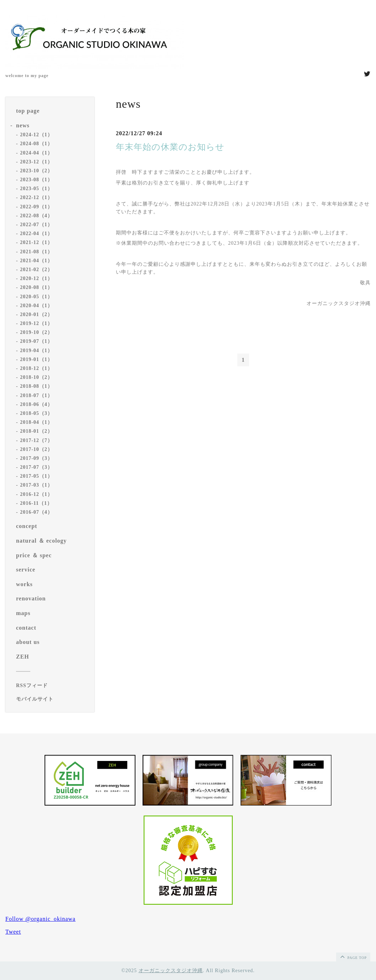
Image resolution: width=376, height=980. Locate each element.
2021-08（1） (36, 252)
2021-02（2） (36, 270)
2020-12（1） (36, 278)
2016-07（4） (36, 512)
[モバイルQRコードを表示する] (53, 699)
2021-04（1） (36, 261)
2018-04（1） (36, 422)
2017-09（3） (36, 458)
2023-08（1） (36, 180)
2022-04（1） (36, 233)
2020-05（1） (36, 297)
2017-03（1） (36, 485)
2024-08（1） (36, 144)
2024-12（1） (36, 135)
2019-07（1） (36, 341)
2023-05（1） (36, 189)
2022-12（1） (36, 197)
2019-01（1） (36, 359)
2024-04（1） (36, 153)
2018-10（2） (36, 377)
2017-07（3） (36, 467)
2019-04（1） (36, 351)
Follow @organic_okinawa (40, 919)
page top (353, 956)
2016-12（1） (36, 494)
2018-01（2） (36, 431)
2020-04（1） (36, 306)
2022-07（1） (36, 225)
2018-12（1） (36, 368)
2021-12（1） (36, 242)
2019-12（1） (36, 323)
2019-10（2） (36, 332)
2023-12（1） (36, 162)
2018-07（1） (36, 395)
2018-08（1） (36, 386)
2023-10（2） (36, 171)
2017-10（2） (36, 449)
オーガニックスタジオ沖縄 (171, 971)
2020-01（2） (36, 314)
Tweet (13, 932)
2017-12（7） (36, 440)
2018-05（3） (36, 413)
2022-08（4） (36, 216)
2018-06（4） (36, 404)
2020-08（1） (36, 287)
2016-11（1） (36, 503)
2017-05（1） (36, 476)
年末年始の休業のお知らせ (170, 147)
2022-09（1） (36, 207)
